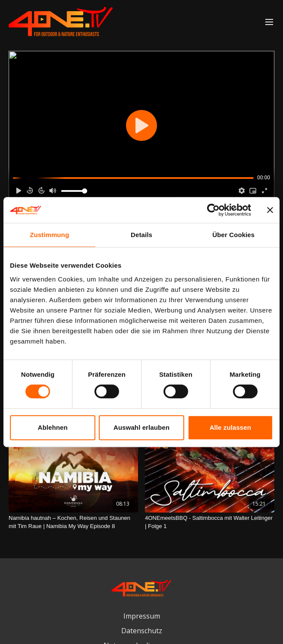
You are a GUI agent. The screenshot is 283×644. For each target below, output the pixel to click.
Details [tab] (141, 235)
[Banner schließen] (270, 210)
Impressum (142, 616)
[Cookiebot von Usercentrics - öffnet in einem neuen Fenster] (213, 210)
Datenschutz (142, 631)
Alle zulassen (230, 427)
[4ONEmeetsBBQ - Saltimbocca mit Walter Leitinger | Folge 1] (210, 522)
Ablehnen (53, 427)
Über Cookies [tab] (233, 235)
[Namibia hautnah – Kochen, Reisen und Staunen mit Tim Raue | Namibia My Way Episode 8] (73, 522)
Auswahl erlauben (141, 427)
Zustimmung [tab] (49, 235)
